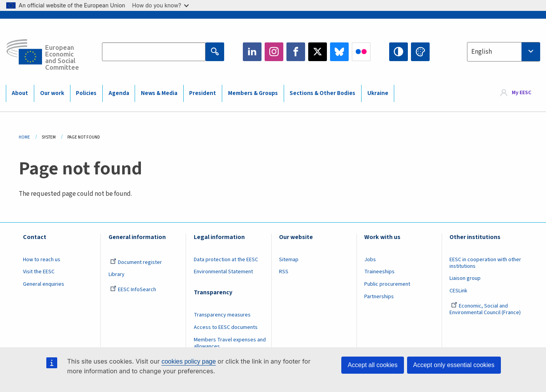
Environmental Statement (223, 272)
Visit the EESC (39, 272)
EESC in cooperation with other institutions (485, 263)
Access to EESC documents (226, 327)
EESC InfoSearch (133, 290)
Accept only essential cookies (454, 365)
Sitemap (289, 260)
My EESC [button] (521, 93)
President (203, 93)
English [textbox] (482, 52)
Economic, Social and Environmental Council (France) (486, 309)
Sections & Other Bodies (322, 93)
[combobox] (504, 52)
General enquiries (44, 284)
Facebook (296, 52)
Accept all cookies (372, 365)
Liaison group (465, 278)
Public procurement (387, 284)
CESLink (458, 291)
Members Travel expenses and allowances (230, 343)
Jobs (370, 260)
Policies (86, 93)
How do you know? (161, 5)
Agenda (119, 93)
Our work (52, 93)
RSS (284, 272)
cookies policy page (189, 361)
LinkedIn (252, 52)
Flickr (361, 52)
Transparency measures (222, 315)
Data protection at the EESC (226, 260)
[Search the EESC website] (154, 52)
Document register (136, 262)
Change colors (420, 52)
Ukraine (378, 93)
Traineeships (379, 272)
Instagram (274, 52)
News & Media (159, 93)
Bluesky (339, 52)
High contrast (399, 52)
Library (117, 274)
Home (24, 137)
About (20, 93)
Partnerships (379, 297)
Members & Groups (253, 93)
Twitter (318, 52)
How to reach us (42, 260)
